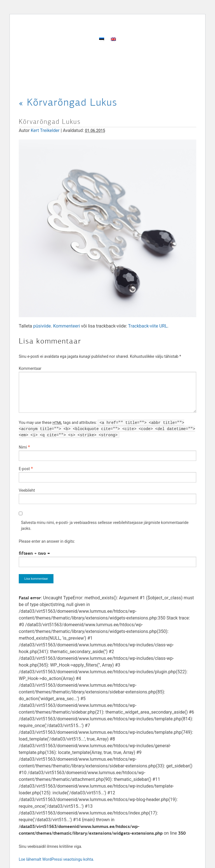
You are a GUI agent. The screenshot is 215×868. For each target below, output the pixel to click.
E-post (24, 469)
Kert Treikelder (45, 130)
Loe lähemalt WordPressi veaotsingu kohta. (56, 859)
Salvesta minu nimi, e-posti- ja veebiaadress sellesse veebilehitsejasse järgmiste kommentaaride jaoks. (105, 525)
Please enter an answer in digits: (47, 541)
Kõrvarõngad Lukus (68, 102)
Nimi (23, 447)
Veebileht (27, 490)
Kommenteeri (67, 326)
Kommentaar (30, 368)
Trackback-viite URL (148, 326)
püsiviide (42, 326)
